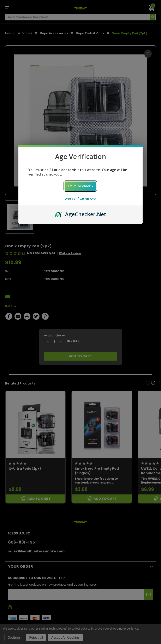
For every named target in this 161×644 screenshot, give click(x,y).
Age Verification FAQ (80, 199)
